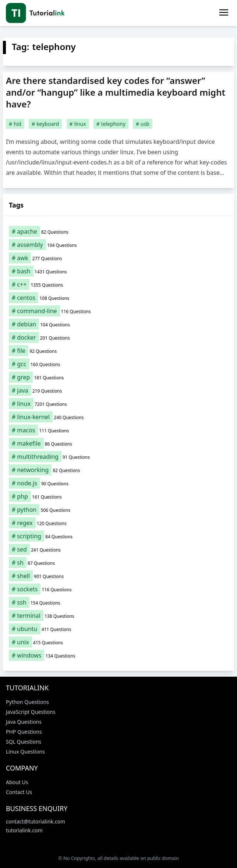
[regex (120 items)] (118, 523)
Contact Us (19, 792)
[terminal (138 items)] (118, 616)
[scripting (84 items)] (118, 536)
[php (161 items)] (118, 496)
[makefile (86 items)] (118, 443)
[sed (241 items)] (118, 549)
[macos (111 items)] (118, 430)
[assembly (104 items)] (118, 245)
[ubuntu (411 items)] (118, 629)
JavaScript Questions (31, 712)
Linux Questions (25, 752)
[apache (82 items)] (118, 231)
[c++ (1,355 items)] (118, 284)
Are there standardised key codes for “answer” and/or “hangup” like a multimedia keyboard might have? (116, 92)
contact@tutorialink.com (36, 821)
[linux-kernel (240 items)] (118, 417)
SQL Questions (24, 742)
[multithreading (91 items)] (118, 457)
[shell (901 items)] (118, 576)
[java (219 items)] (118, 390)
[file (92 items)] (118, 351)
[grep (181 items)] (118, 377)
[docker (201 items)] (118, 337)
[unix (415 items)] (118, 642)
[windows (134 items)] (118, 655)
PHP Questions (24, 732)
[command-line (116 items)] (118, 311)
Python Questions (27, 702)
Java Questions (24, 722)
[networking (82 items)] (118, 470)
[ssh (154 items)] (118, 602)
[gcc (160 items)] (118, 364)
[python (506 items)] (118, 510)
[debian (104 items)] (118, 324)
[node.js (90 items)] (118, 483)
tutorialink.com (24, 830)
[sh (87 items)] (118, 563)
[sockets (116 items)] (118, 589)
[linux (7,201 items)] (118, 404)
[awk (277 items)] (118, 258)
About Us (17, 782)
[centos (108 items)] (118, 298)
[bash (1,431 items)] (118, 271)
